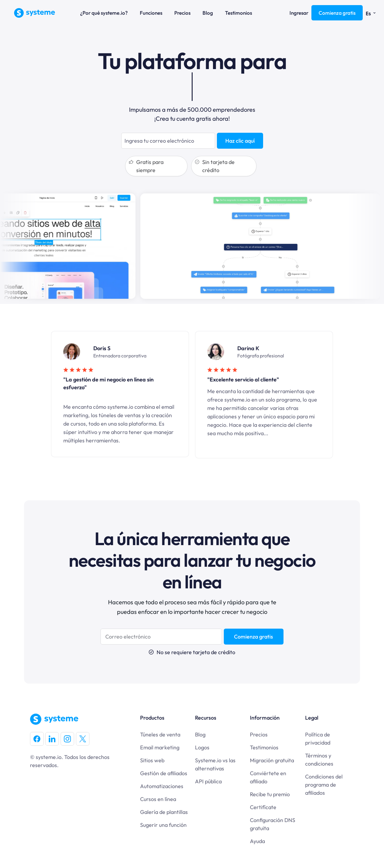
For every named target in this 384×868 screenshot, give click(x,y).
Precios (182, 13)
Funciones (151, 13)
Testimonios (238, 13)
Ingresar (299, 13)
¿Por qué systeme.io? (104, 13)
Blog (208, 13)
